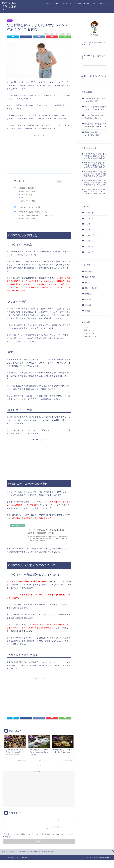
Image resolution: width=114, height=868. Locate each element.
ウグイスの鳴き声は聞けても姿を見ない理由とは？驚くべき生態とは (95, 156)
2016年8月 (89, 246)
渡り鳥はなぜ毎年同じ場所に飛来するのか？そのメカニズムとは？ (95, 192)
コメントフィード (91, 333)
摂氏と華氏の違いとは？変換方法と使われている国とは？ (95, 125)
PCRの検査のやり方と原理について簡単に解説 (95, 100)
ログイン (87, 327)
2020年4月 (89, 213)
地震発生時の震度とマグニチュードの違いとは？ (95, 134)
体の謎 (87, 283)
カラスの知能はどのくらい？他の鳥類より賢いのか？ (95, 117)
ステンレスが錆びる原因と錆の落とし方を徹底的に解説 (95, 108)
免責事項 (25, 859)
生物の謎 (88, 305)
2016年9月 (89, 241)
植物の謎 (88, 294)
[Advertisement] (39, 153)
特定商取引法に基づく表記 (85, 3)
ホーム (48, 3)
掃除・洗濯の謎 (91, 288)
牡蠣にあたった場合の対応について (33, 212)
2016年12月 (89, 224)
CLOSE (60, 181)
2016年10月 (89, 235)
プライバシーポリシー (62, 3)
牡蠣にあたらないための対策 (30, 208)
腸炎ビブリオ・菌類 (28, 201)
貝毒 (22, 198)
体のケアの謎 (90, 277)
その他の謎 (89, 271)
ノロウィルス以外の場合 (30, 219)
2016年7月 (89, 252)
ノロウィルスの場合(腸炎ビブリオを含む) (36, 216)
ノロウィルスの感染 (28, 192)
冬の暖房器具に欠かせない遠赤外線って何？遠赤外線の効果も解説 (95, 174)
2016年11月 (89, 230)
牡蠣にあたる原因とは (27, 188)
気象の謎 (88, 300)
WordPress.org (90, 336)
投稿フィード (89, 330)
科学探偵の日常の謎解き (9, 6)
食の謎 (10, 21)
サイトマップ (105, 3)
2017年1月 (89, 218)
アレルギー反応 (26, 195)
